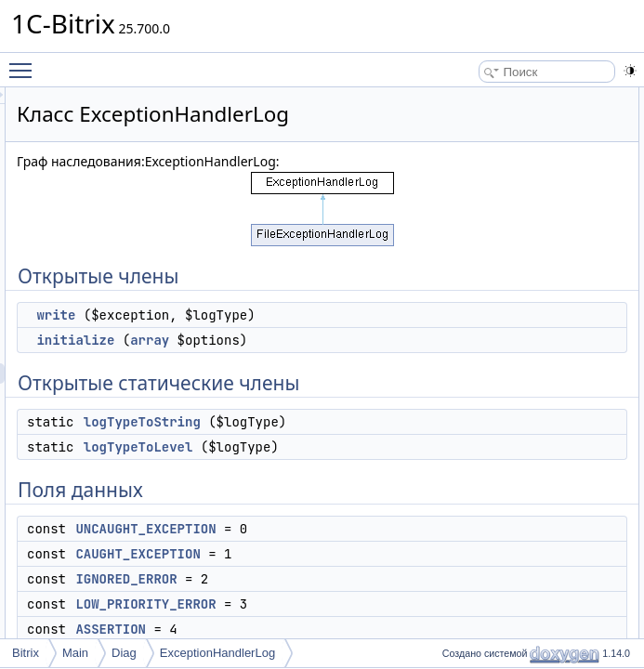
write (288, 361)
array (382, 407)
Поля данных (529, 220)
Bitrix (26, 653)
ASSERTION (542, 322)
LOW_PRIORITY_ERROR (576, 302)
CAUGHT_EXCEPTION (569, 261)
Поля (509, 486)
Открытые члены (539, 98)
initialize (308, 407)
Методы (516, 384)
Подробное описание (550, 363)
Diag (124, 653)
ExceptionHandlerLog (217, 653)
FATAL (526, 343)
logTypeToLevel (371, 575)
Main (75, 653)
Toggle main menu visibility (25, 62)
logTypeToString (375, 530)
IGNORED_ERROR (559, 282)
